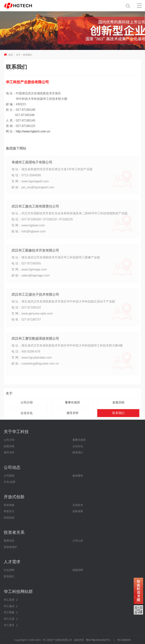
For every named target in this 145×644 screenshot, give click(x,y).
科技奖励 (9, 518)
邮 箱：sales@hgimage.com (31, 277)
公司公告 (78, 541)
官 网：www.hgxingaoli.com (30, 183)
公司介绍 (27, 402)
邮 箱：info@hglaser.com (29, 233)
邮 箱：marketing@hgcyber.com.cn (35, 365)
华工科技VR (124, 640)
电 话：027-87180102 (26, 309)
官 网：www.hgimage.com (29, 271)
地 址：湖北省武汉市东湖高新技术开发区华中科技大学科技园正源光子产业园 (63, 303)
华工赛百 (9, 625)
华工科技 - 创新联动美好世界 (23, 6)
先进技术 (78, 505)
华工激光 (9, 606)
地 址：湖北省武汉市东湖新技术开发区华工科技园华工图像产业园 (56, 259)
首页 (11, 55)
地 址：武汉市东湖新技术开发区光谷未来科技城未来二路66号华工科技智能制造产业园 (69, 215)
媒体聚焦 (78, 476)
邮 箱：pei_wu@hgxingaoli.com (33, 189)
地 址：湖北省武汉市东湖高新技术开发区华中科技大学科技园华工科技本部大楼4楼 (67, 347)
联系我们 (28, 55)
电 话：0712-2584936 (26, 177)
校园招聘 (78, 570)
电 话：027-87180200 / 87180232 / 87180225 (42, 221)
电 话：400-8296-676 (26, 353)
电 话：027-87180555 (26, 265)
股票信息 (9, 541)
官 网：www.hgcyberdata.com (32, 359)
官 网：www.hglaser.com (28, 227)
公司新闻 (9, 476)
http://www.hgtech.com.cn (33, 131)
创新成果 (78, 511)
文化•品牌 (10, 482)
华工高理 (9, 600)
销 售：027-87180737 (26, 321)
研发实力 (9, 511)
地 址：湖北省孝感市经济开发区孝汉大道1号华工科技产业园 (52, 171)
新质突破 (9, 505)
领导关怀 (72, 413)
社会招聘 (9, 570)
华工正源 (9, 619)
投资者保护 (10, 547)
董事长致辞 (72, 402)
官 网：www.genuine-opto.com (32, 315)
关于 (18, 55)
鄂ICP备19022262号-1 (98, 640)
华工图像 (9, 612)
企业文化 (27, 413)
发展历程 (118, 402)
